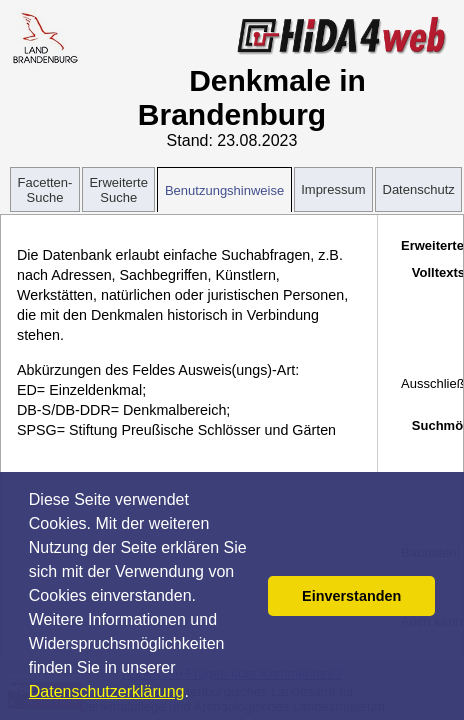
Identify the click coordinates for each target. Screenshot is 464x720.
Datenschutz (419, 189)
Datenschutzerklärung (107, 691)
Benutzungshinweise (224, 190)
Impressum (333, 189)
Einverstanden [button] (351, 596)
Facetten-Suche (45, 190)
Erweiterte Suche (118, 190)
